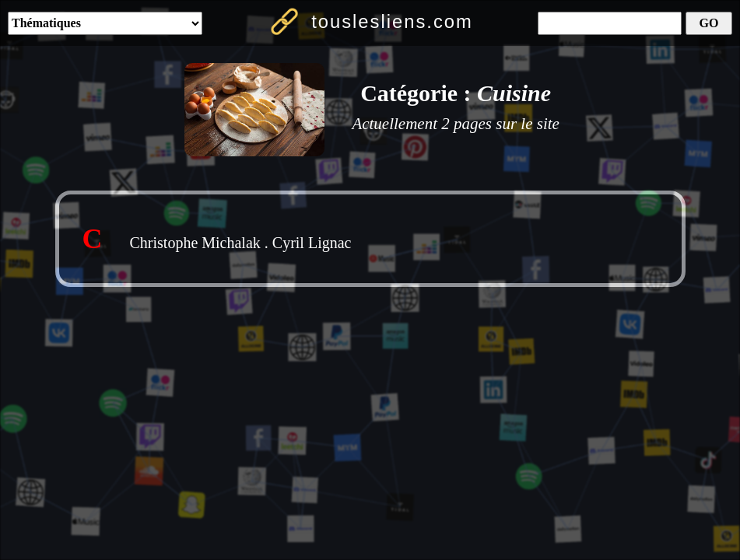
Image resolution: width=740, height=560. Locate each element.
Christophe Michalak (195, 243)
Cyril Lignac (312, 243)
